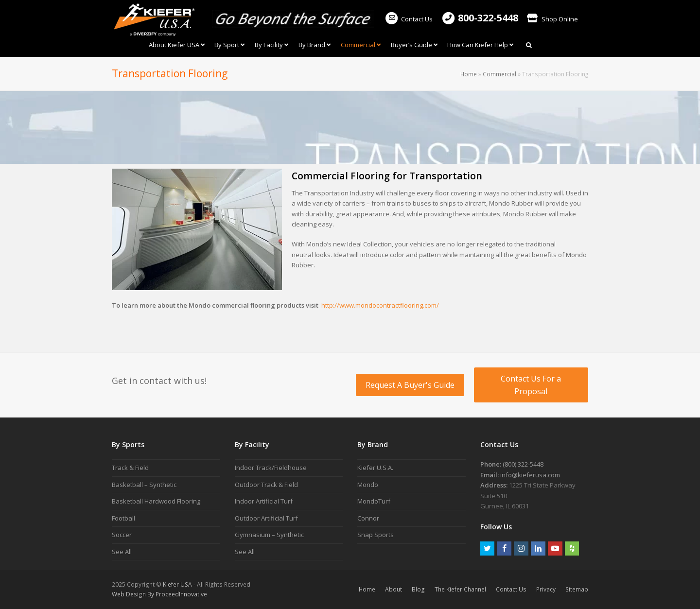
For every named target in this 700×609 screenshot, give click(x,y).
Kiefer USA (177, 584)
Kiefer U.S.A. (375, 468)
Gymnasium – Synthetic (269, 535)
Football (123, 518)
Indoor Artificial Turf (264, 501)
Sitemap (577, 589)
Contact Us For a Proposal (531, 385)
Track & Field (130, 468)
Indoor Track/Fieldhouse (271, 468)
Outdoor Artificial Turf (266, 518)
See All (122, 552)
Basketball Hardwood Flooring (156, 501)
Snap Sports (376, 535)
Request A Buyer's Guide (410, 385)
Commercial (499, 74)
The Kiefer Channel (460, 589)
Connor (368, 518)
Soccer (122, 535)
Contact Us (409, 19)
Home (469, 74)
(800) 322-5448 (523, 464)
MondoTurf (374, 501)
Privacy (546, 589)
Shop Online (552, 19)
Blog (418, 589)
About (394, 589)
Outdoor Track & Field (266, 485)
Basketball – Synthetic (144, 485)
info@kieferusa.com (530, 475)
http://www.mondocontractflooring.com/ (380, 305)
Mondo (368, 485)
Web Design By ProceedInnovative (159, 594)
